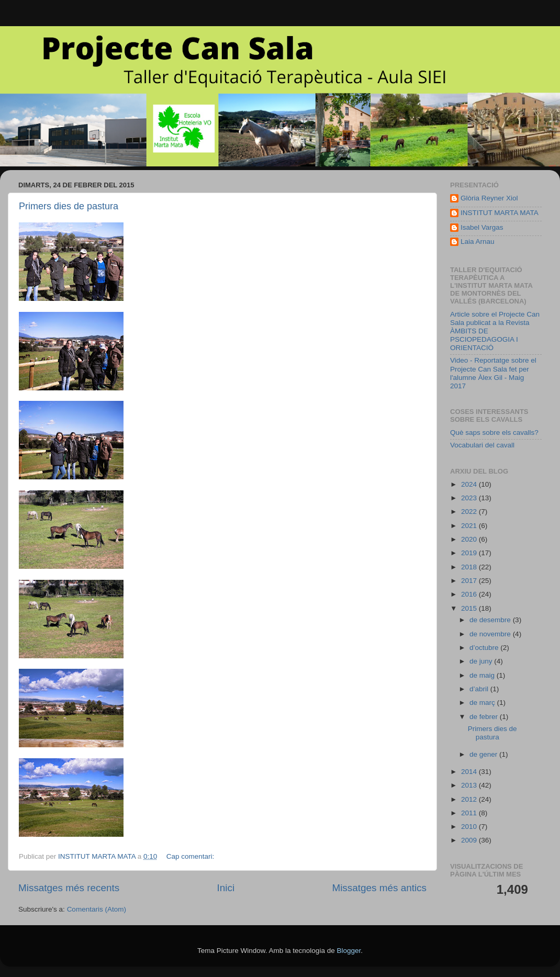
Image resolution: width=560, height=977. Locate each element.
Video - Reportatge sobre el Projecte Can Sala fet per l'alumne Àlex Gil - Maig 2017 (493, 373)
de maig (483, 675)
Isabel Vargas (482, 227)
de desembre (491, 620)
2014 (470, 772)
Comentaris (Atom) (97, 909)
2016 (470, 594)
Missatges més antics (379, 888)
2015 (470, 608)
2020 (470, 539)
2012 (470, 799)
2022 (470, 512)
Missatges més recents (69, 888)
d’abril (480, 689)
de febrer (485, 717)
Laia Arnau (478, 242)
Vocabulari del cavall (482, 445)
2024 (470, 484)
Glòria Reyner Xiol (489, 198)
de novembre (491, 634)
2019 (470, 553)
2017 (470, 581)
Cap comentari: (191, 856)
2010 (470, 827)
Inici (226, 888)
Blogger (349, 951)
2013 (470, 785)
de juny (482, 661)
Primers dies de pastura (69, 206)
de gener (484, 754)
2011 (470, 813)
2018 (470, 567)
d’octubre (485, 648)
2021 (470, 526)
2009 (470, 840)
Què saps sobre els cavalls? (494, 433)
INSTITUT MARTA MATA (500, 213)
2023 (470, 498)
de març (483, 703)
